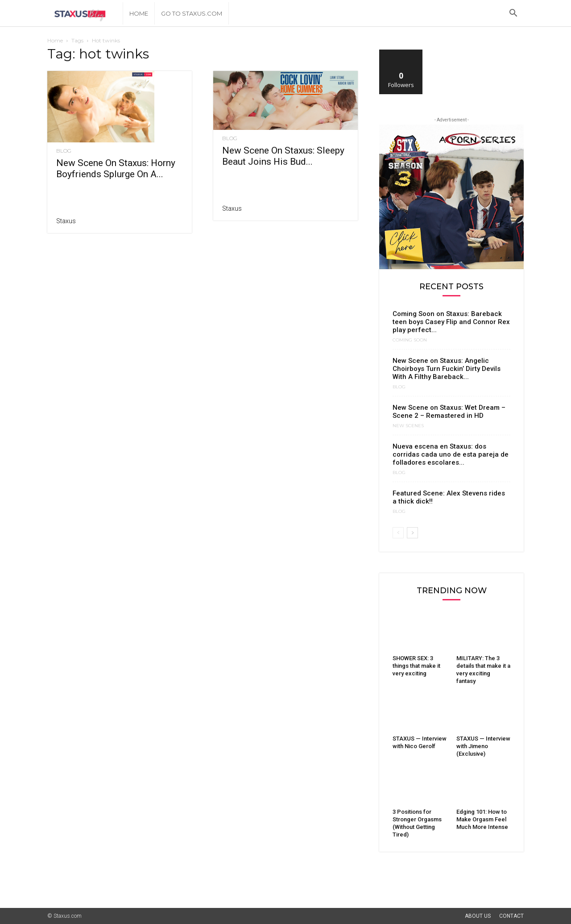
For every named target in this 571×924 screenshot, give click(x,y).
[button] (513, 14)
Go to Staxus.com (192, 13)
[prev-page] (398, 533)
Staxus (66, 221)
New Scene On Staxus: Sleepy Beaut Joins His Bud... (283, 156)
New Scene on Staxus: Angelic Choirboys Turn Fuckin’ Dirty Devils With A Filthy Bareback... (447, 369)
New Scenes (408, 426)
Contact (511, 916)
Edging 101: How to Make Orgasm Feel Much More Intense (482, 819)
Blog (64, 151)
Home (139, 13)
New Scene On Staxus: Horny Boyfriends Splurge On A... (116, 169)
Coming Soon (410, 340)
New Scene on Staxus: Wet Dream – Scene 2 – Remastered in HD (449, 412)
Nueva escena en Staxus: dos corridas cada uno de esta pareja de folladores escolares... (451, 454)
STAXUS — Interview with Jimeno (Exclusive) (483, 746)
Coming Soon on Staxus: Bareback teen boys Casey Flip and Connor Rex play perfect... (451, 322)
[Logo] (85, 14)
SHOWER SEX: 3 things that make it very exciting (416, 666)
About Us (478, 916)
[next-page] (412, 533)
